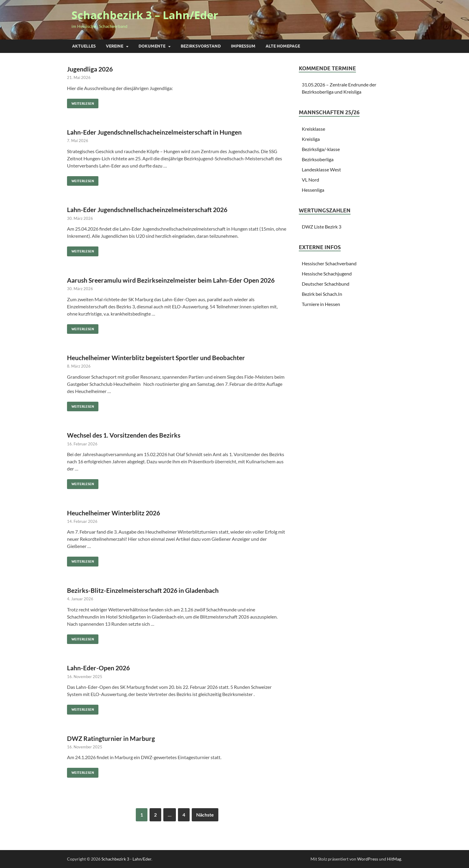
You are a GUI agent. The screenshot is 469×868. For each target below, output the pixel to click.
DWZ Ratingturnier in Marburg (111, 738)
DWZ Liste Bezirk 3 (322, 227)
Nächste (205, 815)
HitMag (394, 859)
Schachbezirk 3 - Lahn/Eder (126, 859)
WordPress (368, 859)
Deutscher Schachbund (326, 284)
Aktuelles (84, 46)
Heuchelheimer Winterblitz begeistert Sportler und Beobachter (156, 358)
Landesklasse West (321, 169)
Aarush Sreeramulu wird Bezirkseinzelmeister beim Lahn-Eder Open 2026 (171, 280)
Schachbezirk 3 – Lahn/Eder (145, 15)
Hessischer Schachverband (329, 263)
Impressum (243, 46)
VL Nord (310, 180)
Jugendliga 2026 (90, 69)
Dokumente (152, 46)
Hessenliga (313, 190)
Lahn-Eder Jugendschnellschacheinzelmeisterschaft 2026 (147, 210)
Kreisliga (311, 139)
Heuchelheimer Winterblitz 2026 (114, 513)
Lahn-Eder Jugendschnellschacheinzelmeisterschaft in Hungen (154, 132)
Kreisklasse (313, 129)
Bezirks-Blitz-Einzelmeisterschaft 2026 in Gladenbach (143, 590)
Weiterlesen (80, 102)
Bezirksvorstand (201, 46)
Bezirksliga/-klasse (321, 149)
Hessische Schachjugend (327, 274)
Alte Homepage (283, 46)
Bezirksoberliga (318, 159)
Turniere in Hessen (321, 304)
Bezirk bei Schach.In (322, 294)
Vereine (115, 46)
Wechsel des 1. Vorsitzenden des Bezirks (124, 435)
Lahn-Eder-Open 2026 (98, 668)
